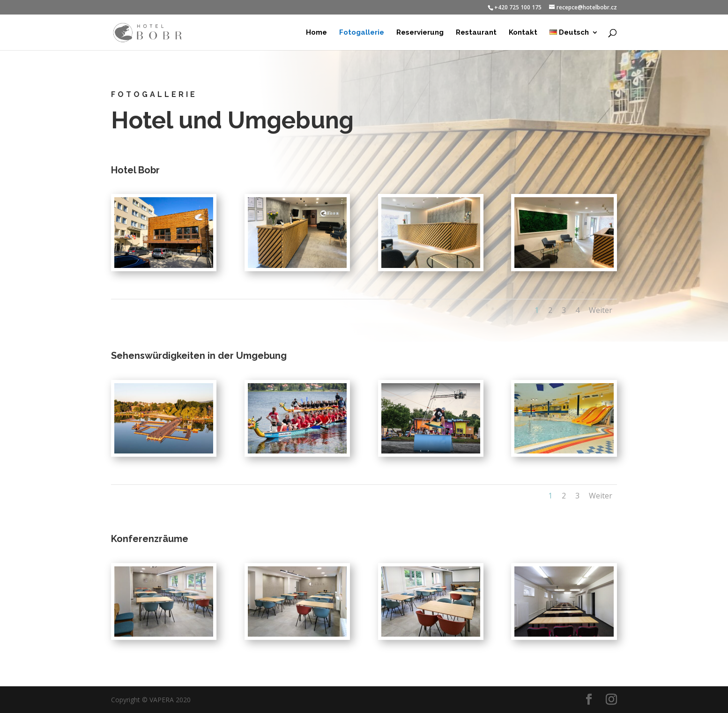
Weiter (601, 310)
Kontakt (523, 33)
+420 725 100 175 (518, 7)
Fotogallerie (362, 33)
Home (316, 33)
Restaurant (476, 33)
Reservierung (420, 33)
